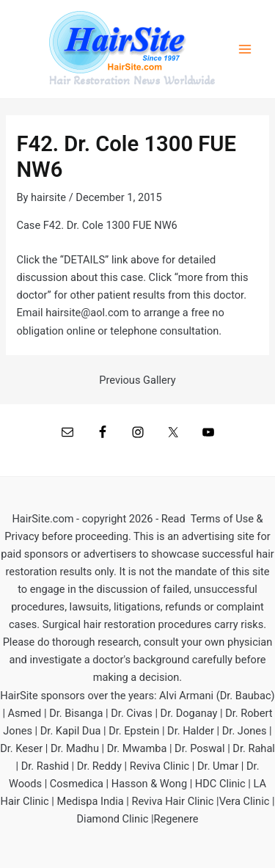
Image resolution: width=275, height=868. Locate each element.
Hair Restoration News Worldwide (132, 81)
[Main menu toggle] (245, 49)
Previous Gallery (137, 380)
